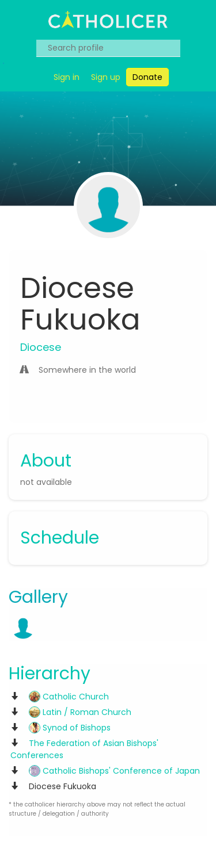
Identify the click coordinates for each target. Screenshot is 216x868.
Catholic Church (69, 697)
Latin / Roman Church (80, 712)
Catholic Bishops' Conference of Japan (114, 771)
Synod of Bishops (70, 728)
